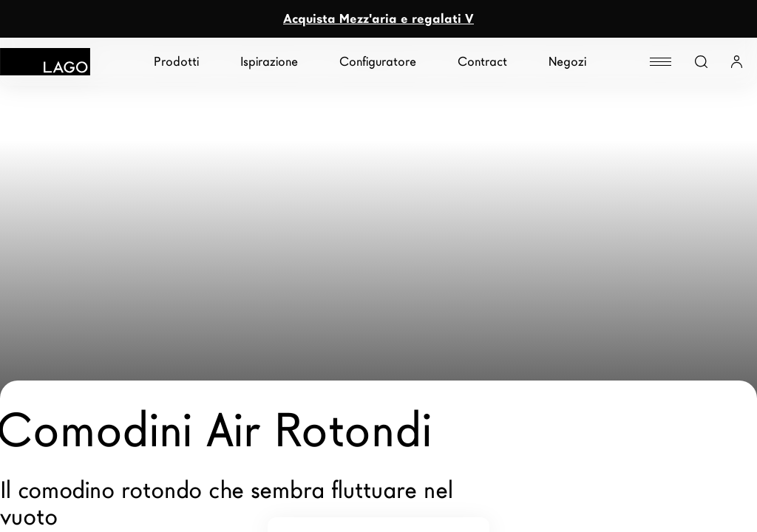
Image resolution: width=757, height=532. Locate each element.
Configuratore (378, 62)
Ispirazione (269, 62)
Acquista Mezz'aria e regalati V (378, 19)
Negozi (567, 62)
